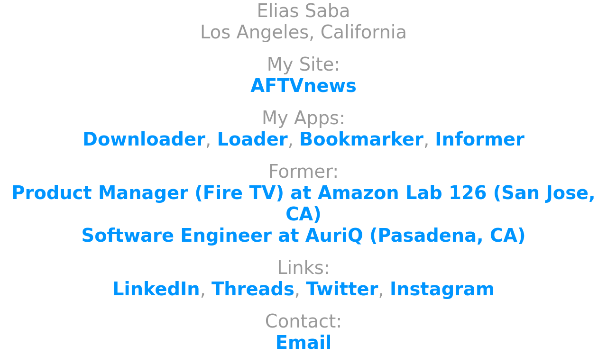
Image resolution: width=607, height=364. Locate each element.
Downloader (144, 139)
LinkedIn (156, 289)
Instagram (442, 289)
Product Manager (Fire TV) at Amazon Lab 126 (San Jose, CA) (303, 203)
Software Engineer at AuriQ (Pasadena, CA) (304, 235)
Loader (252, 139)
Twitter (342, 289)
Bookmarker (361, 139)
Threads (253, 289)
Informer (480, 139)
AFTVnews (303, 86)
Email (303, 342)
